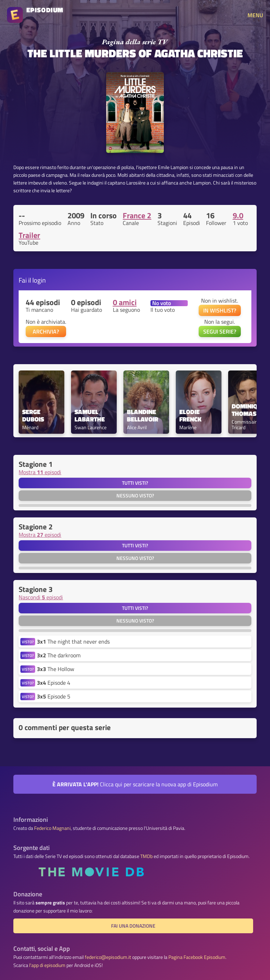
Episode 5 (54, 696)
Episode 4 (54, 683)
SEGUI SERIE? (220, 331)
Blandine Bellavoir (143, 416)
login (39, 280)
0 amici (125, 302)
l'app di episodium (47, 965)
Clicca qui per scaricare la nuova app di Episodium (135, 784)
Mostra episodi (40, 472)
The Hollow (56, 669)
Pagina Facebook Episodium (197, 957)
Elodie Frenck (190, 416)
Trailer (29, 235)
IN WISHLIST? (220, 310)
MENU (255, 15)
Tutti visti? (135, 483)
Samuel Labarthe (90, 416)
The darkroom (59, 655)
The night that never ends (73, 641)
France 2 (137, 215)
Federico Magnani (52, 828)
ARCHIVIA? (46, 331)
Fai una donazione (133, 926)
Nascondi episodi (41, 597)
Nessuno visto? (135, 496)
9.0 (238, 215)
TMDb (146, 856)
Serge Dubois (33, 416)
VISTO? (28, 642)
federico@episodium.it (108, 957)
